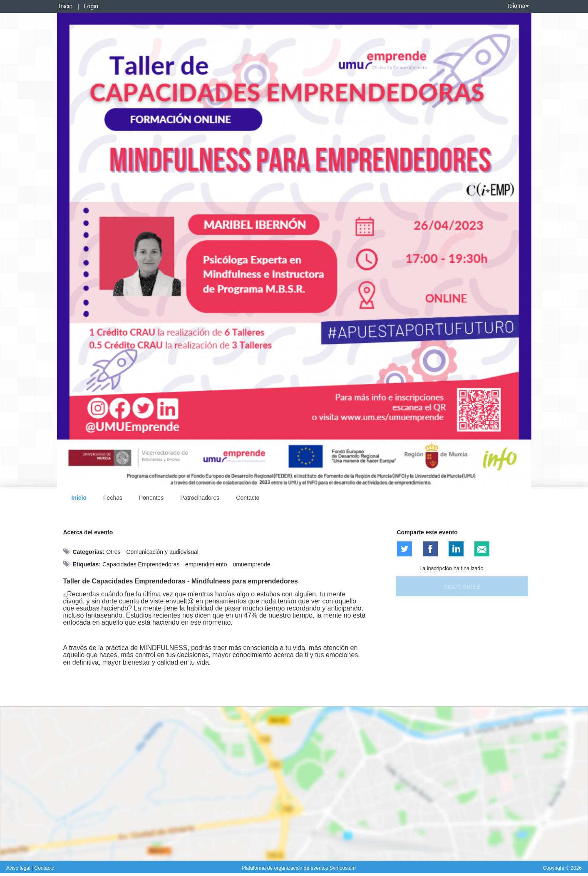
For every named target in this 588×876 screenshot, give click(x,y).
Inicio (66, 6)
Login (91, 6)
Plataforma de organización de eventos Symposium (298, 868)
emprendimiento (206, 564)
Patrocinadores (200, 498)
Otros (113, 552)
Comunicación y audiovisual (162, 552)
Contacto (248, 498)
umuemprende (251, 564)
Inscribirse (462, 587)
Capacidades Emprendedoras (141, 564)
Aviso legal (19, 868)
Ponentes (151, 498)
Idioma (518, 6)
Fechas (113, 498)
